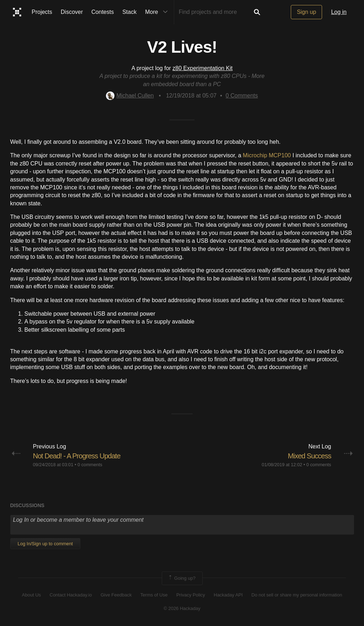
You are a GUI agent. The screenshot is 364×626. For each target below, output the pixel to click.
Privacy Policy (191, 595)
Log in (339, 12)
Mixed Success (307, 456)
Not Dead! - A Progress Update (82, 456)
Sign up (306, 12)
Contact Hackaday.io (71, 595)
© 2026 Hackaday (182, 608)
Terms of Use (154, 595)
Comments (242, 96)
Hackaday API (228, 595)
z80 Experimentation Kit (202, 68)
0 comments (90, 465)
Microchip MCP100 (267, 155)
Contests (103, 12)
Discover (72, 12)
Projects (42, 12)
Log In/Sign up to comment (45, 544)
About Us (31, 595)
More (158, 12)
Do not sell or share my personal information (297, 595)
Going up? (182, 578)
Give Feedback (116, 595)
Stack (129, 12)
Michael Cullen (130, 96)
